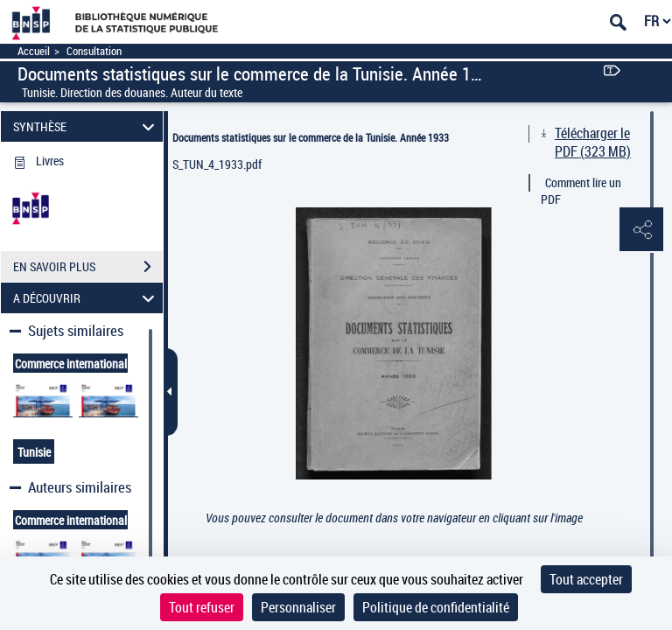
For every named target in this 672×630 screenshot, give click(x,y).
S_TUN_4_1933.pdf (217, 164)
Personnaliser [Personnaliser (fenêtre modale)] (298, 607)
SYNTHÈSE (87, 126)
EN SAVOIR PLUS (88, 267)
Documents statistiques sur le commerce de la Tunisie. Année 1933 (311, 137)
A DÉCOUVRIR (87, 298)
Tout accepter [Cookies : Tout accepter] (586, 579)
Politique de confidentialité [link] (436, 607)
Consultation (94, 51)
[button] (641, 230)
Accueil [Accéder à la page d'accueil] (34, 51)
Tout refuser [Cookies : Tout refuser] (202, 607)
